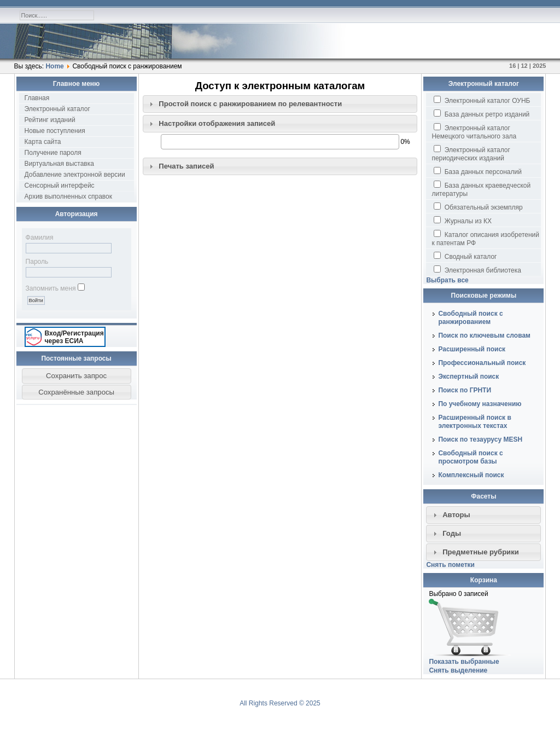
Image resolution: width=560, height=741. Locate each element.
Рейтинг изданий (50, 120)
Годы (452, 533)
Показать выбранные (464, 662)
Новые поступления (55, 131)
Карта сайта (43, 142)
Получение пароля (53, 153)
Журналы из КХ (463, 221)
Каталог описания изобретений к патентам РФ (485, 238)
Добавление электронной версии (75, 175)
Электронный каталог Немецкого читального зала (474, 132)
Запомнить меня (51, 288)
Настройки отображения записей (217, 123)
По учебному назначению (480, 404)
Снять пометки (450, 565)
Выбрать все (447, 280)
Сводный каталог (465, 256)
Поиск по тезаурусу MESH (480, 439)
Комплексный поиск (471, 475)
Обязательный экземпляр (478, 207)
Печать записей (186, 166)
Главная (37, 98)
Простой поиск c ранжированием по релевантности (250, 104)
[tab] (280, 104)
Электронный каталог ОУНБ (482, 100)
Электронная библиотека (477, 270)
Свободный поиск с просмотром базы (470, 457)
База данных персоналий (478, 171)
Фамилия (40, 238)
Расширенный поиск (472, 349)
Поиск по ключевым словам (484, 335)
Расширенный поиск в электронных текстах (474, 422)
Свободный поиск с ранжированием (470, 318)
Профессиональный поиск (482, 363)
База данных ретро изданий (482, 114)
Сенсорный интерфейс (60, 186)
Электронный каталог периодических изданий (471, 154)
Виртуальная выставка (59, 164)
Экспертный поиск (468, 377)
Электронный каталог (57, 109)
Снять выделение (458, 670)
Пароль (37, 262)
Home (54, 66)
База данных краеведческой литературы (481, 189)
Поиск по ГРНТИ (465, 390)
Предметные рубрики (481, 552)
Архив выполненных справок (68, 196)
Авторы (456, 515)
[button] (77, 376)
